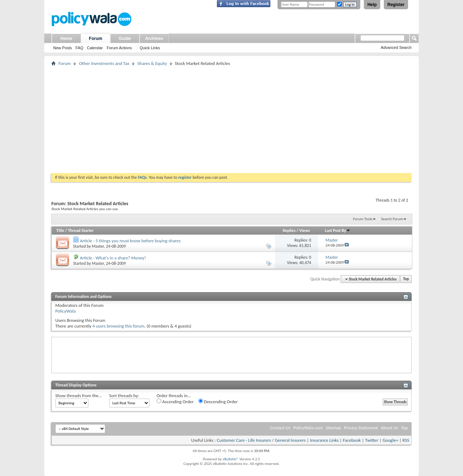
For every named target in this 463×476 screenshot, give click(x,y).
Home (66, 39)
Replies (289, 231)
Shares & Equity (152, 63)
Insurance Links (324, 440)
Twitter (372, 440)
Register (396, 5)
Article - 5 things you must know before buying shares (130, 241)
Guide (125, 39)
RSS (406, 440)
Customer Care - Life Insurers (244, 440)
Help (372, 5)
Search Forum (392, 219)
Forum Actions (119, 48)
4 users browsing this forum (118, 326)
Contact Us (280, 428)
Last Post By (338, 231)
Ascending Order (175, 401)
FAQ (80, 48)
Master (98, 246)
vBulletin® (231, 459)
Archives (154, 39)
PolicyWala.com (308, 428)
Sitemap (333, 428)
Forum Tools (363, 219)
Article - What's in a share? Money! (113, 258)
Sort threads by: (124, 396)
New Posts (63, 48)
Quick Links (150, 48)
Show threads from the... (79, 396)
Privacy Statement (361, 428)
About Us (389, 428)
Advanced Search (396, 47)
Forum (95, 39)
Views (305, 231)
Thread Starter (81, 231)
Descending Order (218, 401)
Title (60, 231)
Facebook (352, 440)
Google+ (390, 440)
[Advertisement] (231, 120)
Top (406, 279)
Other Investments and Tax (104, 63)
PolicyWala (65, 311)
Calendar (95, 48)
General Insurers (290, 440)
